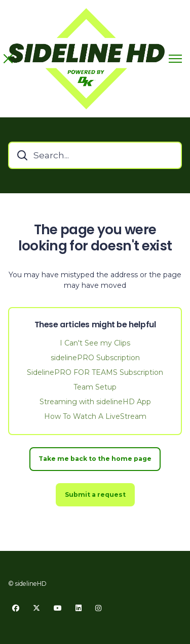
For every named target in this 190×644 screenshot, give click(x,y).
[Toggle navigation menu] (175, 59)
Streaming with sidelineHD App (95, 402)
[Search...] (95, 155)
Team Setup (95, 387)
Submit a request (95, 495)
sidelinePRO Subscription (95, 358)
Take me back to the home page (95, 459)
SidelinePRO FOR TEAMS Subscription (95, 372)
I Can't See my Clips (95, 343)
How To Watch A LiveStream (95, 416)
